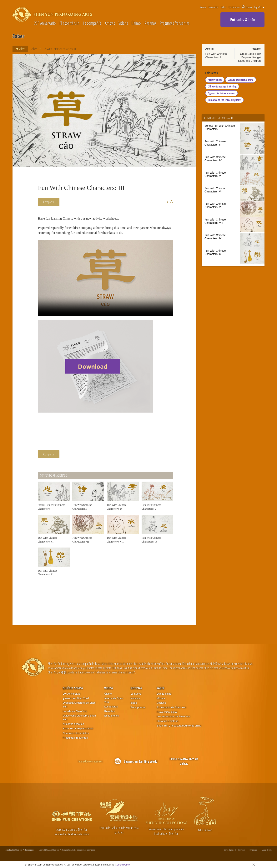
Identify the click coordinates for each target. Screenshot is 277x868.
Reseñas (150, 23)
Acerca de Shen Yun (114, 703)
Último (136, 23)
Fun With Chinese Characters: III (59, 49)
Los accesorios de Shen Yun (173, 719)
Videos (123, 23)
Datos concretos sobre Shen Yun (79, 721)
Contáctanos (234, 7)
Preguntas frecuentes (175, 23)
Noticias (136, 691)
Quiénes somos (73, 691)
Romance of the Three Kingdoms (225, 101)
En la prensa (112, 719)
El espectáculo (69, 23)
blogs (134, 706)
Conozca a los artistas (76, 736)
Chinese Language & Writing (222, 87)
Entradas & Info (242, 20)
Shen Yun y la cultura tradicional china (179, 729)
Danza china (164, 697)
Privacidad (253, 853)
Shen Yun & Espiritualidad (78, 732)
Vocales (161, 706)
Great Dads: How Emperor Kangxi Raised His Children (249, 57)
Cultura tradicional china (241, 81)
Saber (224, 7)
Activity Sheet (215, 81)
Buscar (247, 7)
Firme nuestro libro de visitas (184, 764)
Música (161, 701)
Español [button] (259, 7)
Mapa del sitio (267, 853)
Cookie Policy (122, 865)
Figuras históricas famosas (222, 94)
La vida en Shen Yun (75, 714)
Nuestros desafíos (73, 727)
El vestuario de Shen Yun (171, 710)
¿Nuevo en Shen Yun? (76, 701)
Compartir (49, 202)
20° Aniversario (45, 23)
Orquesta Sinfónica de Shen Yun (79, 708)
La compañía (92, 23)
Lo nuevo (136, 697)
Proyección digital (167, 715)
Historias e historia (168, 724)
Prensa (203, 7)
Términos (242, 853)
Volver (19, 49)
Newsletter (214, 7)
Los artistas (111, 710)
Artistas (110, 23)
